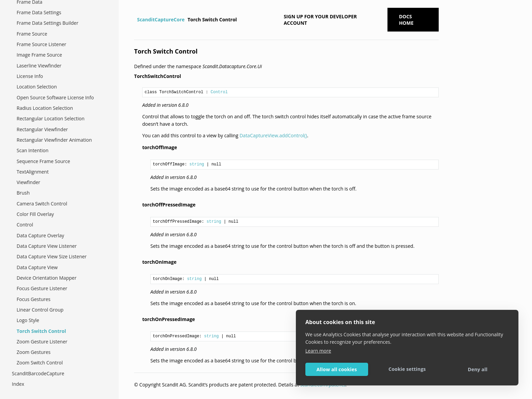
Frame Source (32, 34)
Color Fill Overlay (35, 214)
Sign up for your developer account (320, 20)
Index (18, 384)
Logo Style (28, 320)
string (197, 164)
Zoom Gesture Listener (42, 342)
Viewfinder (28, 182)
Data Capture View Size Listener (52, 256)
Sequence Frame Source (43, 161)
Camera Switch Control (42, 204)
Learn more (318, 351)
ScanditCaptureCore (161, 19)
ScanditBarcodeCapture (38, 373)
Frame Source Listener (41, 44)
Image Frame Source (39, 55)
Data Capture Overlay (40, 235)
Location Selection (37, 87)
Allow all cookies (337, 369)
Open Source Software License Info (55, 97)
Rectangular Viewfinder (42, 129)
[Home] (135, 20)
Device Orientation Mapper (46, 278)
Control (25, 225)
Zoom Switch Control (40, 363)
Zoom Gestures (34, 352)
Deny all (478, 369)
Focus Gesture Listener (42, 288)
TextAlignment (33, 172)
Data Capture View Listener (47, 246)
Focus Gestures (34, 299)
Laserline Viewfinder (39, 66)
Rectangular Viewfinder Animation (54, 140)
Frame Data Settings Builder (47, 23)
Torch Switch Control (41, 331)
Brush (23, 193)
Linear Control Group (40, 310)
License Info (30, 76)
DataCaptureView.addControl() (273, 135)
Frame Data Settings (39, 12)
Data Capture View (37, 267)
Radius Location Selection (45, 108)
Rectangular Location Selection (51, 118)
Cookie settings (407, 369)
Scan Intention (33, 150)
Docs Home (406, 20)
